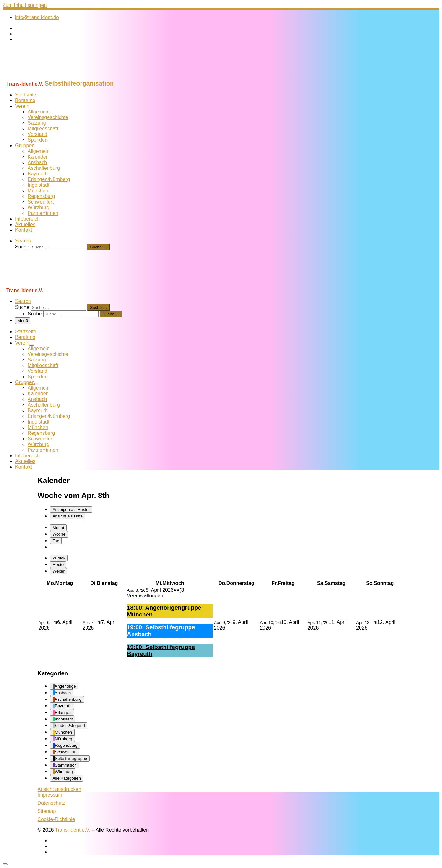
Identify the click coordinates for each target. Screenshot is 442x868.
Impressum (50, 795)
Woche (59, 534)
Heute (58, 565)
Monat (58, 528)
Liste (68, 516)
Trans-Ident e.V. (73, 830)
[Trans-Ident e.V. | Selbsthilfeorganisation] (42, 77)
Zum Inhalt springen (25, 5)
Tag (56, 541)
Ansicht (60, 789)
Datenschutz (52, 803)
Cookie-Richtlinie (56, 819)
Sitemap (47, 811)
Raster (71, 509)
